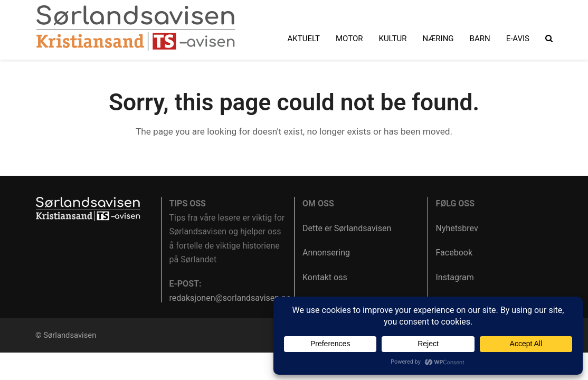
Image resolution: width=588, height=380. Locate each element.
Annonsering (326, 253)
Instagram (455, 277)
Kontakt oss (325, 277)
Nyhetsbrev (457, 228)
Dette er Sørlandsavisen (347, 228)
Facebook (454, 253)
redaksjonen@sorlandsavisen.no (230, 298)
